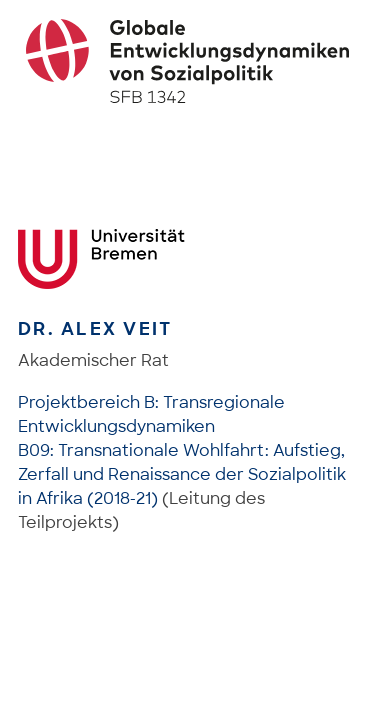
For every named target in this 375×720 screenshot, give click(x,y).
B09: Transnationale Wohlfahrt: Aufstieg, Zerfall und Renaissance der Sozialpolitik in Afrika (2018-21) (182, 474)
